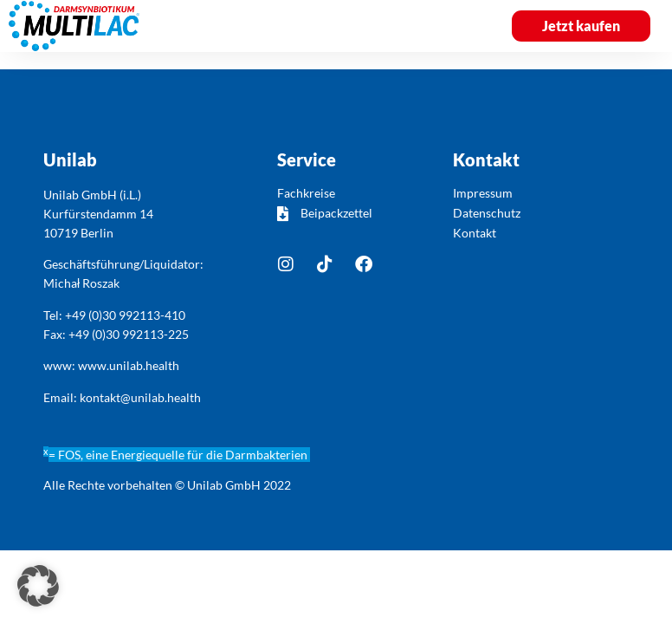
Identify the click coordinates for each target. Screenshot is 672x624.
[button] (457, 26)
